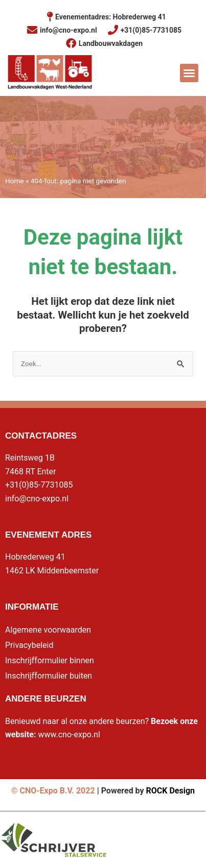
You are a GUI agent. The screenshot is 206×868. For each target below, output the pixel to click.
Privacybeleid (29, 645)
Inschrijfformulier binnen (50, 660)
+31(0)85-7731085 (39, 485)
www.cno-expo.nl (69, 734)
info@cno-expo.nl (37, 499)
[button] (189, 73)
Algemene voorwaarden (48, 630)
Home (15, 181)
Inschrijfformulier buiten (49, 676)
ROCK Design (171, 791)
